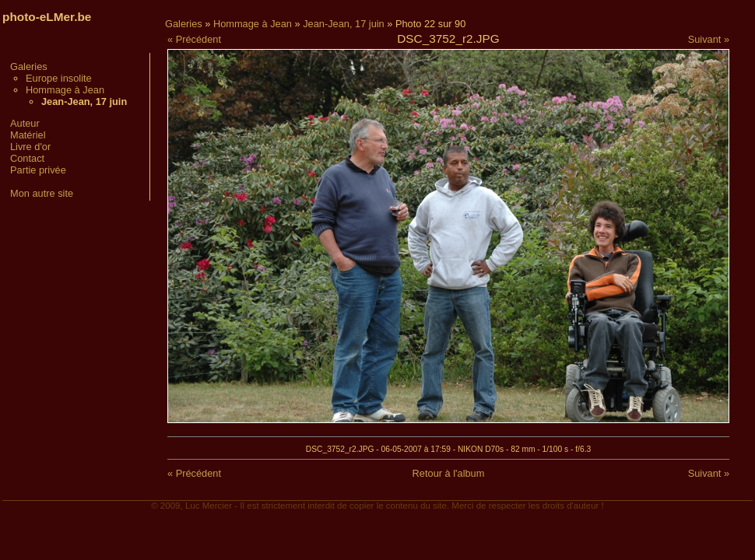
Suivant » (709, 39)
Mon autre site (42, 193)
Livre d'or (30, 147)
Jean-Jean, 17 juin (344, 24)
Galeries (29, 66)
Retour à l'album (449, 473)
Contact (27, 158)
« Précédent (194, 39)
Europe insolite (59, 78)
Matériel (28, 135)
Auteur (25, 123)
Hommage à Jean (65, 90)
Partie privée (38, 170)
